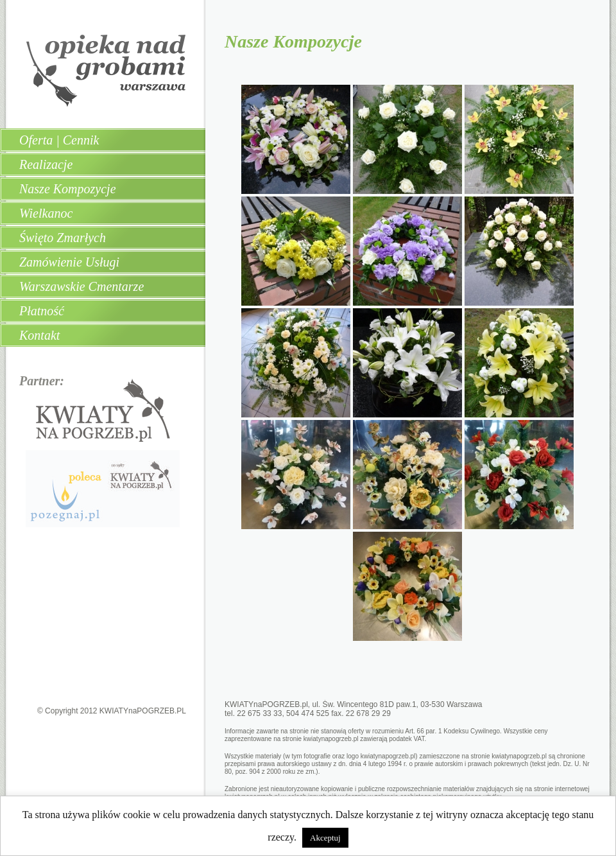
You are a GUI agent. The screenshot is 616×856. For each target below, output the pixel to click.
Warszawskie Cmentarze (81, 286)
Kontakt (39, 335)
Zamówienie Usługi (69, 262)
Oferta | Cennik (59, 140)
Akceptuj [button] (325, 838)
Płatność (42, 311)
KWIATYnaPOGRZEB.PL (143, 711)
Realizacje (46, 164)
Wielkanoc (46, 213)
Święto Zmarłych (63, 238)
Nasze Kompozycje (68, 189)
